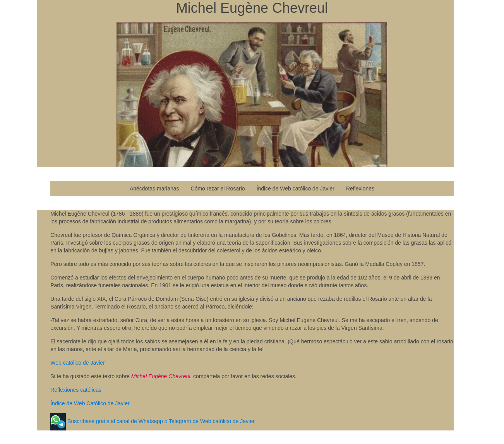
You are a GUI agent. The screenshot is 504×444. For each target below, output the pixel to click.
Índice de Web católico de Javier (296, 189)
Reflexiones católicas (76, 390)
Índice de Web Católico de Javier (90, 403)
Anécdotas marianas (154, 189)
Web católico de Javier (78, 363)
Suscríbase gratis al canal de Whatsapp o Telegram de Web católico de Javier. (161, 421)
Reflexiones (360, 189)
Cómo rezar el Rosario (218, 189)
